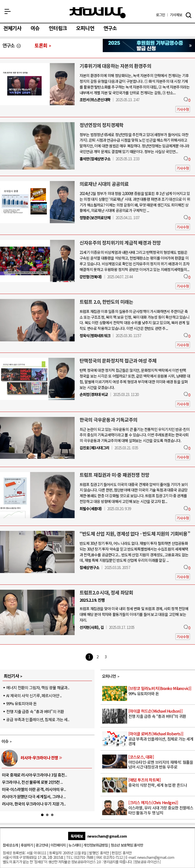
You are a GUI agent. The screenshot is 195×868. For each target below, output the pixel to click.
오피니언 (85, 28)
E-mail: (131, 857)
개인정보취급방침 (96, 845)
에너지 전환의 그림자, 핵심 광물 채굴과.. (38, 687)
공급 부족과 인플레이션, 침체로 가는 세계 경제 (161, 739)
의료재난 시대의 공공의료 (104, 184)
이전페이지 (58, 845)
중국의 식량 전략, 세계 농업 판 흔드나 (161, 783)
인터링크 (58, 28)
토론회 (41, 45)
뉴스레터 (74, 845)
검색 (189, 15)
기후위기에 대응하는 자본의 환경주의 (115, 66)
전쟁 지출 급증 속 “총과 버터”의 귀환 (35, 711)
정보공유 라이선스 (147, 862)
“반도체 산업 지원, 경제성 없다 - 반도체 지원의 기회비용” (135, 534)
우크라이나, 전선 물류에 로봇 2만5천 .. (32, 782)
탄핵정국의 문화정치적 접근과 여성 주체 (118, 361)
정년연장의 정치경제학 (101, 125)
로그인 (161, 15)
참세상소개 (10, 845)
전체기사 (12, 28)
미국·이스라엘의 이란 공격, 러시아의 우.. (34, 789)
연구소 (110, 28)
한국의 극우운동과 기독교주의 (108, 420)
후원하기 (27, 845)
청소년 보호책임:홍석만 (127, 845)
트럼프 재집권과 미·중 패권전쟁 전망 (114, 475)
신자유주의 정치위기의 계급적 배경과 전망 (120, 243)
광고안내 (42, 845)
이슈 (35, 28)
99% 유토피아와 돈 (21, 703)
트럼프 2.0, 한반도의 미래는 (106, 302)
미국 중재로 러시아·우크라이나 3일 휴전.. (34, 775)
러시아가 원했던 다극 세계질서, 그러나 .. (34, 796)
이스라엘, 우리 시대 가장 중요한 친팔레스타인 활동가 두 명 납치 (161, 808)
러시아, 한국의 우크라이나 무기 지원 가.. (34, 804)
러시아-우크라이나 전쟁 (39, 758)
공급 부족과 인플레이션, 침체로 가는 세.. (38, 719)
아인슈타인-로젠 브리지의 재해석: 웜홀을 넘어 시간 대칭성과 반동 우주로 (161, 762)
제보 (176, 15)
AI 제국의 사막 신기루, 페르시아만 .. (34, 695)
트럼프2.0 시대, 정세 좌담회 (106, 592)
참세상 (98, 13)
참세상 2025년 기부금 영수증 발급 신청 (149, 46)
